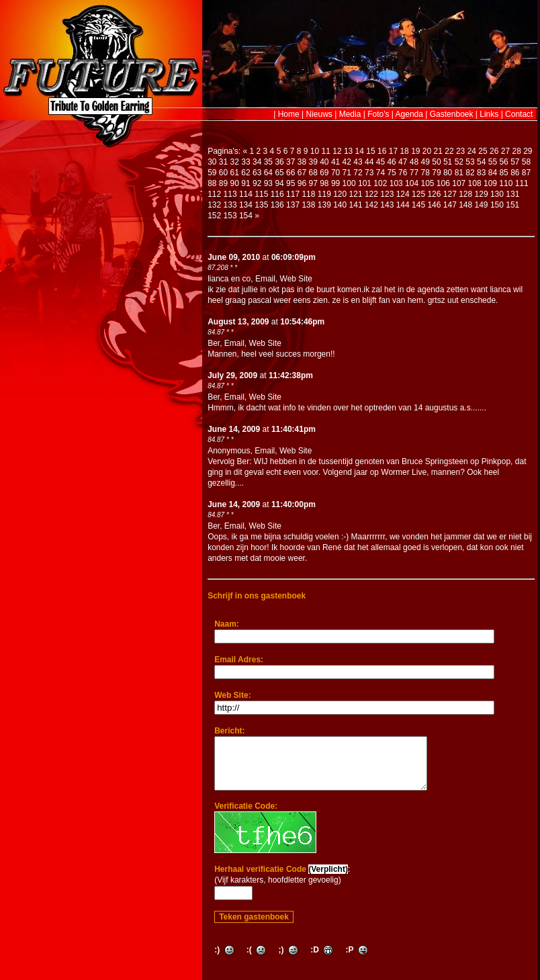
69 (324, 173)
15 (370, 151)
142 (371, 205)
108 (475, 183)
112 (214, 194)
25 (483, 151)
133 (230, 205)
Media (350, 114)
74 (380, 173)
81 (459, 173)
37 (290, 162)
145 (418, 205)
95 (290, 183)
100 (349, 183)
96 (302, 183)
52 (459, 162)
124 (403, 194)
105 (427, 183)
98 (324, 183)
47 (403, 162)
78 (425, 173)
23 (460, 151)
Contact (519, 114)
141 (356, 205)
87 (526, 173)
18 (404, 151)
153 (230, 216)
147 (450, 205)
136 (277, 205)
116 (277, 194)
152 (214, 216)
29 (528, 151)
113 (230, 194)
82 (470, 173)
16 (382, 151)
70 (335, 173)
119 (324, 194)
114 (246, 194)
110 (506, 183)
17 (393, 151)
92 (257, 183)
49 (425, 162)
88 (212, 183)
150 (497, 205)
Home (289, 114)
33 (245, 162)
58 (526, 162)
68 (313, 173)
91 (245, 183)
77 (414, 173)
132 (214, 205)
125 (418, 194)
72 (358, 173)
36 (279, 162)
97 (313, 183)
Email (265, 279)
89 (223, 183)
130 (497, 194)
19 (415, 151)
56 (503, 162)
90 (235, 183)
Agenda (409, 114)
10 (315, 151)
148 (465, 205)
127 (450, 194)
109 (490, 183)
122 (371, 194)
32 (235, 162)
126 (434, 194)
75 (391, 173)
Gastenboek (452, 114)
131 (512, 194)
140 (340, 205)
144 (403, 205)
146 (434, 205)
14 (360, 151)
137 (293, 205)
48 (414, 162)
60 (223, 173)
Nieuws (319, 114)
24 (472, 151)
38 (302, 162)
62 (245, 173)
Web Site (296, 279)
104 (412, 183)
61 (235, 173)
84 (493, 173)
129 (482, 194)
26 (494, 151)
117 (293, 194)
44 (369, 162)
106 (443, 183)
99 (335, 183)
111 (522, 183)
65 (279, 173)
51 (448, 162)
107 (459, 183)
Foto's (378, 114)
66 (290, 173)
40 (324, 162)
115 (261, 194)
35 (268, 162)
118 (308, 194)
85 (503, 173)
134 (246, 205)
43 (358, 162)
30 (212, 162)
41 (335, 162)
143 (387, 205)
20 (427, 151)
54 (481, 162)
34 (257, 162)
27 (505, 151)
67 (302, 173)
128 (465, 194)
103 (396, 183)
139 (324, 205)
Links (489, 114)
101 (365, 183)
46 (391, 162)
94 (279, 183)
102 (380, 183)
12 (337, 151)
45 (380, 162)
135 (261, 205)
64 (268, 173)
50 (436, 162)
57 (515, 162)
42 (347, 162)
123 (387, 194)
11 (326, 151)
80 (448, 173)
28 (516, 151)
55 (493, 162)
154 (246, 216)
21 (438, 151)
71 (347, 173)
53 (470, 162)
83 (481, 173)
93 (268, 183)
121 (356, 194)
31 (223, 162)
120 (340, 194)
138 (308, 205)
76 (403, 173)
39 (313, 162)
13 (348, 151)
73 (369, 173)
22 (449, 151)
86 (515, 173)
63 (257, 173)
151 (512, 205)
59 (212, 173)
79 (436, 173)
